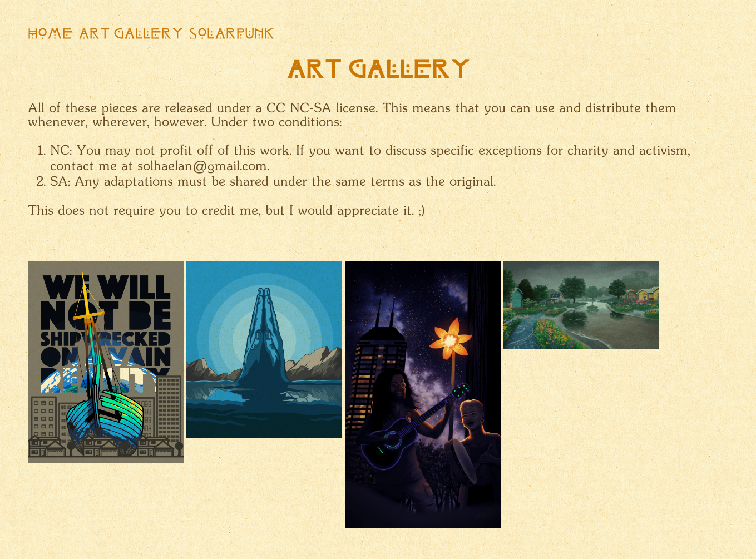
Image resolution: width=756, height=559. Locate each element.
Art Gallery (131, 35)
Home (50, 35)
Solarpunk (232, 35)
